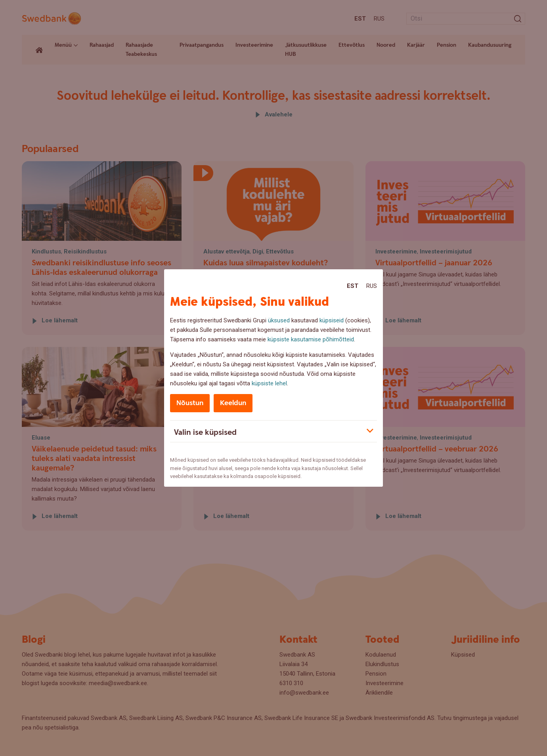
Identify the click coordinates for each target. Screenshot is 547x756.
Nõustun (190, 403)
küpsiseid (332, 320)
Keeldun (233, 403)
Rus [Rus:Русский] (372, 286)
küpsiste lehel (269, 383)
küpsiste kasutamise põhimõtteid (311, 339)
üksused (279, 320)
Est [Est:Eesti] (353, 286)
